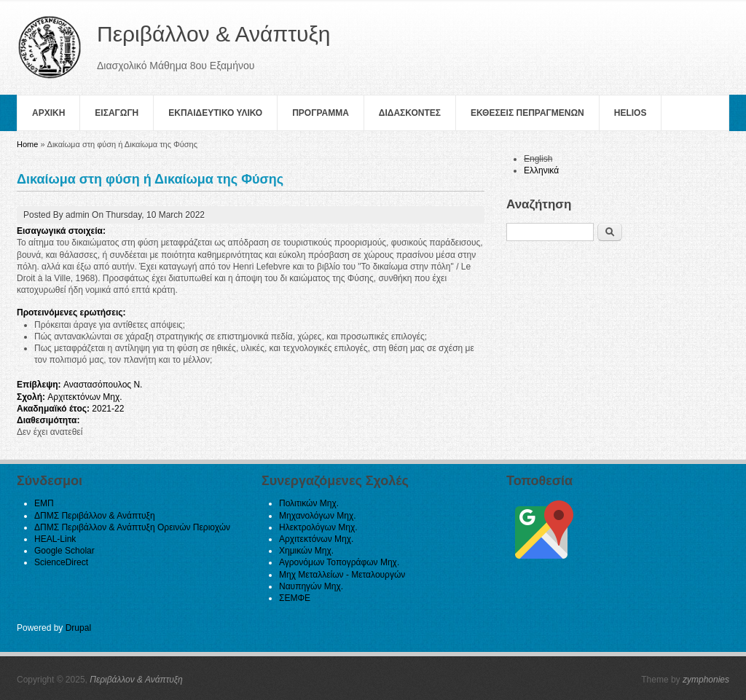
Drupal (78, 628)
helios (631, 113)
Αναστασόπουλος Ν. (103, 385)
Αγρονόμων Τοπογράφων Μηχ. (339, 562)
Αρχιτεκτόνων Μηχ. (85, 397)
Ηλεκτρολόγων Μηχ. (318, 527)
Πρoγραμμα (321, 113)
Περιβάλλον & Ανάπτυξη (136, 680)
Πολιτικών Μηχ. (309, 503)
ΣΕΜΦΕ (295, 598)
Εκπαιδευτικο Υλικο (215, 113)
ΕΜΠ (44, 503)
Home (27, 144)
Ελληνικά (541, 170)
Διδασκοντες (410, 113)
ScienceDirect (61, 562)
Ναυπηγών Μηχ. (311, 586)
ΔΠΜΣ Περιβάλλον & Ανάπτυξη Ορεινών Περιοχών (132, 527)
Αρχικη (48, 113)
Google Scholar (64, 551)
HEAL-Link (55, 539)
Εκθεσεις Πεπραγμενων (527, 113)
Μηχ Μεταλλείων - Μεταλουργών (342, 575)
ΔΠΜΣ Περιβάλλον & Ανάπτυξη (95, 516)
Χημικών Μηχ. (306, 551)
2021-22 (108, 409)
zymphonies (706, 680)
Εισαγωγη (117, 113)
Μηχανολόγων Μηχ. (318, 516)
